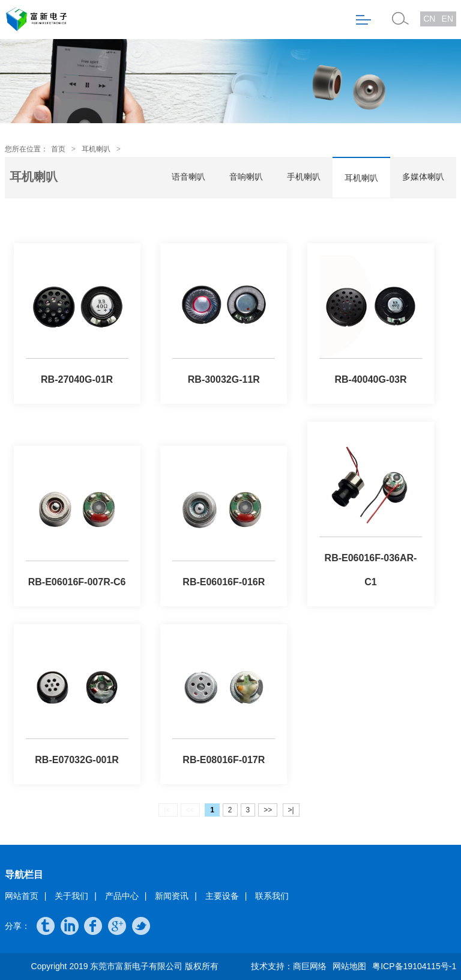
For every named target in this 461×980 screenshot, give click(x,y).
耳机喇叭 (96, 149)
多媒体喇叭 (423, 177)
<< (190, 810)
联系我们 (272, 896)
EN (447, 19)
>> (268, 810)
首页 (58, 149)
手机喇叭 (304, 177)
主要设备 (222, 896)
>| (291, 810)
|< (168, 810)
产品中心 (122, 896)
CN (429, 19)
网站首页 (22, 896)
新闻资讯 (172, 896)
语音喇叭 (188, 177)
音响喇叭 (246, 177)
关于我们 (71, 896)
